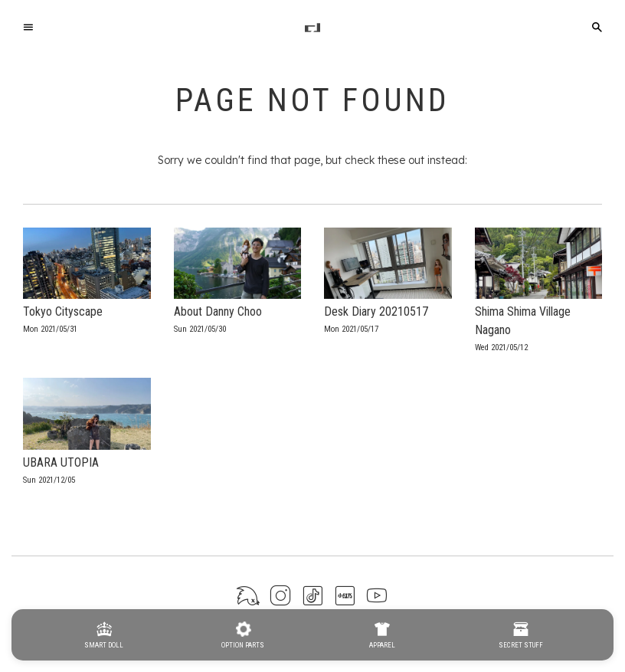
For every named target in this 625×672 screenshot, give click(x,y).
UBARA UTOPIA (61, 462)
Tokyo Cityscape (63, 311)
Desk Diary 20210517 (376, 311)
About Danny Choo (218, 311)
